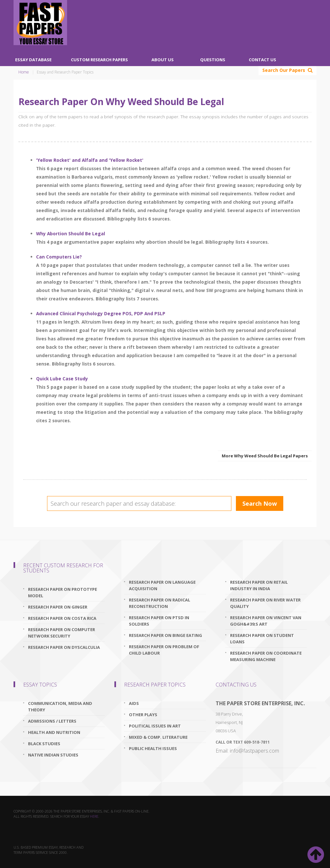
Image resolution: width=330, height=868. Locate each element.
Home (24, 72)
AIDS (134, 703)
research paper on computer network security (62, 633)
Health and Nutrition (54, 732)
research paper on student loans (262, 639)
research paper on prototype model (63, 592)
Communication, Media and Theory (60, 707)
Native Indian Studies (53, 755)
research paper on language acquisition (162, 585)
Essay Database (33, 60)
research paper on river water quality (265, 603)
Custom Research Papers (99, 60)
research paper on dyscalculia (64, 647)
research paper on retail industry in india (259, 585)
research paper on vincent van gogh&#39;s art (266, 621)
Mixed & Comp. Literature (158, 737)
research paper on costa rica (62, 618)
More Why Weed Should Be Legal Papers (265, 456)
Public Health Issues (153, 748)
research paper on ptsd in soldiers (159, 621)
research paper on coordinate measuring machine (266, 656)
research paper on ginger (58, 607)
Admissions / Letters (52, 721)
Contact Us (262, 60)
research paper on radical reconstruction (160, 603)
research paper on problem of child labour (164, 650)
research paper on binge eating (165, 635)
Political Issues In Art (155, 726)
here (94, 816)
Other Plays (143, 715)
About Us (163, 60)
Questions (213, 60)
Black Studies (44, 744)
